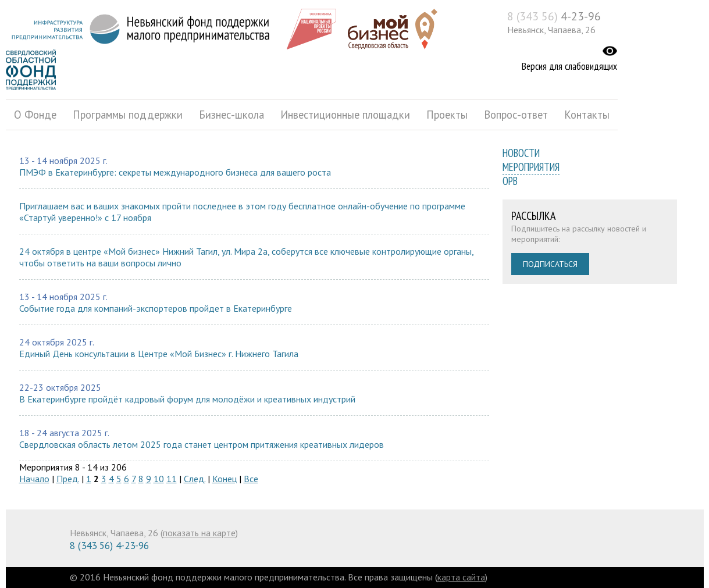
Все (251, 479)
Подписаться (550, 264)
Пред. (68, 479)
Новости (521, 153)
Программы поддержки (128, 115)
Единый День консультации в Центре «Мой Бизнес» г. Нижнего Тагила (159, 354)
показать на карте (199, 533)
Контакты (587, 115)
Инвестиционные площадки (345, 115)
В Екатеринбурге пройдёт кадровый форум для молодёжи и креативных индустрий (187, 399)
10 (159, 479)
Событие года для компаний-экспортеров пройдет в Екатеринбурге (156, 308)
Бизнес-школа (231, 115)
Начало (34, 479)
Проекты (447, 115)
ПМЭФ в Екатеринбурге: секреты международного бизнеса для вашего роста (175, 172)
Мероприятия (531, 167)
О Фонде (35, 115)
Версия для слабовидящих (569, 66)
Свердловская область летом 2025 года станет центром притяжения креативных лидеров (202, 444)
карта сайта (461, 577)
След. (195, 479)
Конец (225, 479)
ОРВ (510, 181)
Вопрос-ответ (516, 115)
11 (172, 479)
